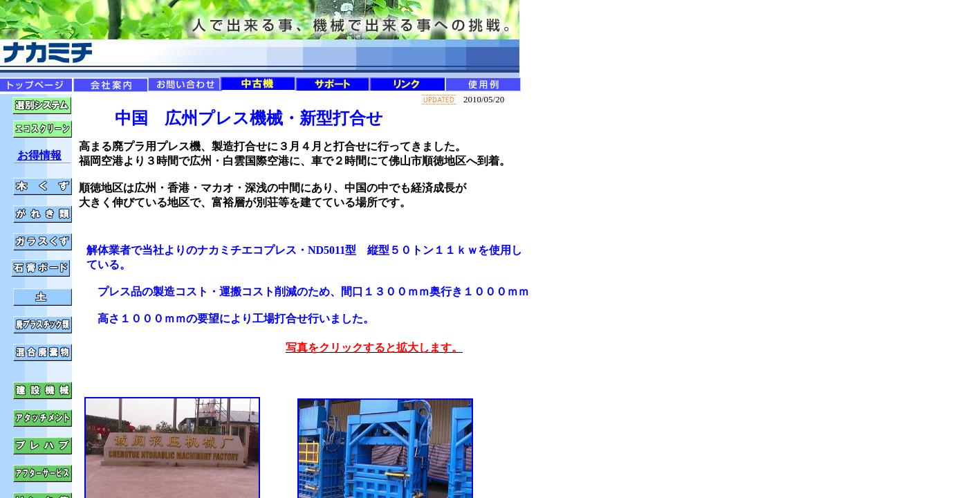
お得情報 (39, 155)
